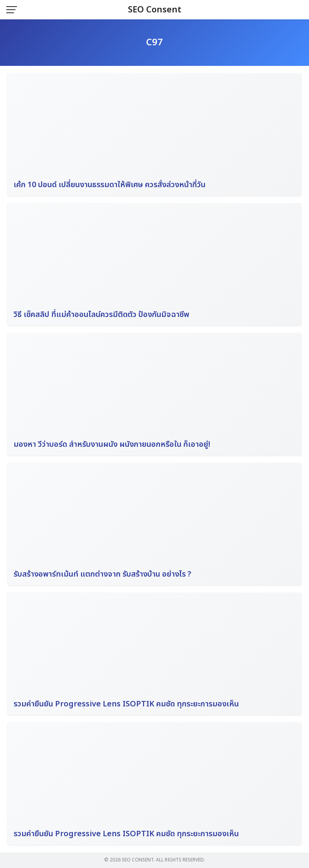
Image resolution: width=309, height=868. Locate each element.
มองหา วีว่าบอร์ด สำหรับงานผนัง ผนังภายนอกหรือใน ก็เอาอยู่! (112, 444)
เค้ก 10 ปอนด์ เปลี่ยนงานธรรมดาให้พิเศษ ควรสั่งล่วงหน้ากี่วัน (110, 185)
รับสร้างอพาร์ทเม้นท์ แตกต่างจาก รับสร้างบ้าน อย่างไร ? (102, 574)
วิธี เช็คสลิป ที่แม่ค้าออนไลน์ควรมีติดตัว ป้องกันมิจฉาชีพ (101, 315)
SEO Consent (155, 10)
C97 (154, 43)
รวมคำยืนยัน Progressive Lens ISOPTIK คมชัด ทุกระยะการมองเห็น (126, 704)
